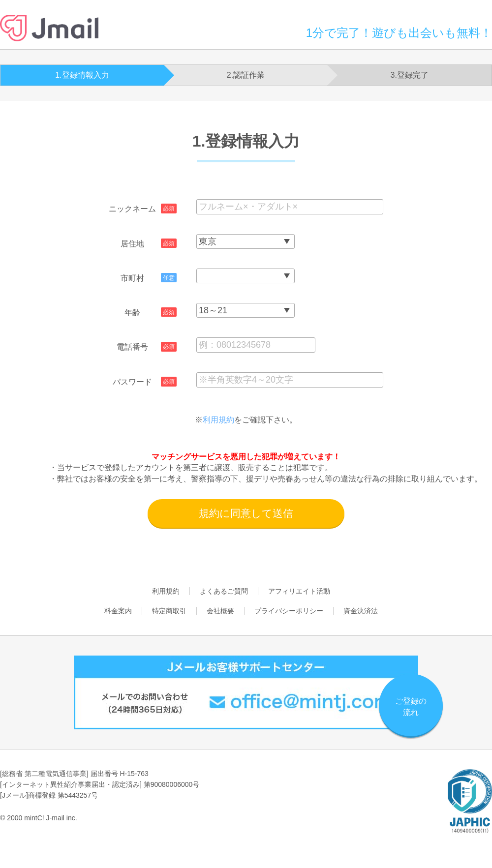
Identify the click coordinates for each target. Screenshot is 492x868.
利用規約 (218, 420)
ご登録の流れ (411, 706)
